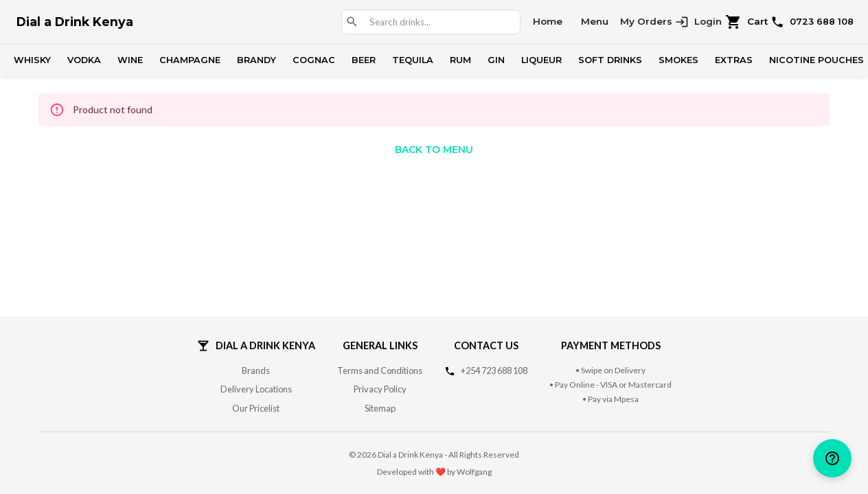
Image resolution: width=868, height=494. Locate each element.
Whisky (32, 60)
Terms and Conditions (380, 370)
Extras (734, 60)
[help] (832, 458)
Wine (130, 60)
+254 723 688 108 (494, 370)
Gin (496, 60)
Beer (364, 60)
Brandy (256, 60)
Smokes (678, 60)
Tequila (413, 60)
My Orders (646, 21)
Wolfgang (474, 472)
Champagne (190, 60)
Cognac (314, 60)
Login (698, 22)
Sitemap (380, 408)
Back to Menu (434, 150)
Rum (460, 60)
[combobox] (439, 22)
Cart (747, 22)
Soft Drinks (610, 60)
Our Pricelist (256, 408)
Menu (595, 21)
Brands (256, 370)
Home (548, 21)
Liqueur (541, 60)
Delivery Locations (256, 389)
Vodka (84, 60)
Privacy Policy (380, 389)
